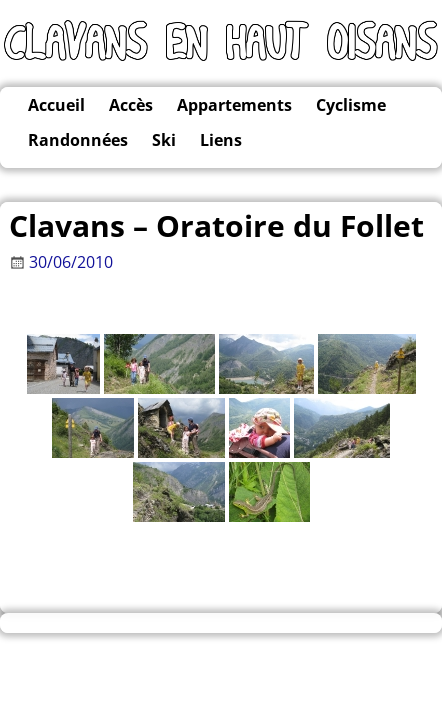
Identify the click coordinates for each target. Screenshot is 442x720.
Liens (221, 140)
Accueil (56, 105)
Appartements (234, 105)
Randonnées (78, 140)
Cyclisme (351, 105)
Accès (131, 105)
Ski (164, 140)
